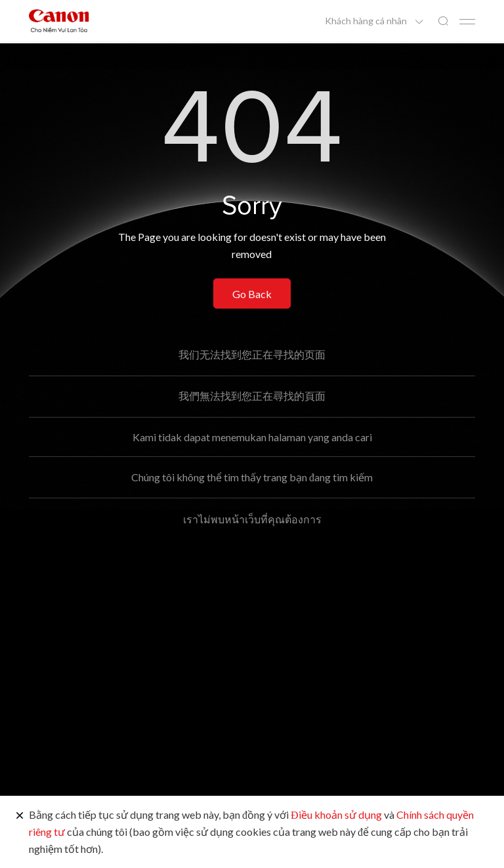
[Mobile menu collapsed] (467, 22)
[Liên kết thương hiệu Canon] (59, 21)
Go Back (252, 294)
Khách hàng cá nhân (367, 21)
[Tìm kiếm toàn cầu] (443, 21)
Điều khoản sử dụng (336, 814)
